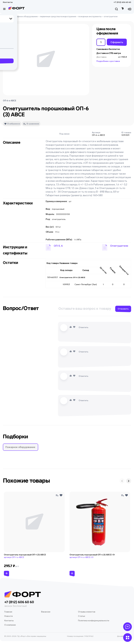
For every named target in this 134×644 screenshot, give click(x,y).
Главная (7, 17)
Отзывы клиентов (87, 612)
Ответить (83, 327)
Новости (9, 616)
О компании (10, 625)
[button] (54, 247)
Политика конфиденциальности (94, 621)
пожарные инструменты (90, 17)
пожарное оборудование (25, 17)
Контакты (8, 2)
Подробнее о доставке (108, 61)
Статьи (82, 616)
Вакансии (46, 612)
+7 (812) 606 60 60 (122, 2)
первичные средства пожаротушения (58, 17)
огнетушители (111, 17)
